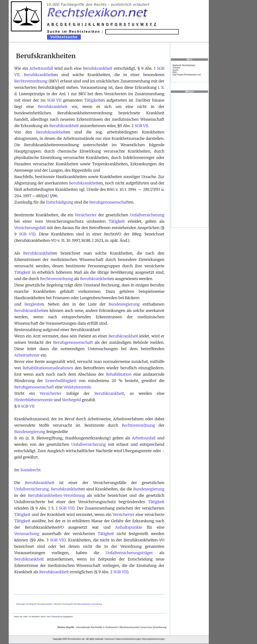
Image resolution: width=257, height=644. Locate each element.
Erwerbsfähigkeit (61, 381)
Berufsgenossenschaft (109, 202)
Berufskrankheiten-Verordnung (56, 495)
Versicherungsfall (30, 228)
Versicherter (86, 215)
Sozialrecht (30, 470)
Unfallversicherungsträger (129, 553)
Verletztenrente (77, 387)
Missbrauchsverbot (130, 627)
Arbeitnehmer (27, 355)
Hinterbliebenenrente (34, 400)
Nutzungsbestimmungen (153, 639)
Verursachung (27, 534)
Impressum (110, 639)
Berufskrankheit (98, 68)
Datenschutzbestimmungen (128, 639)
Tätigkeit (92, 100)
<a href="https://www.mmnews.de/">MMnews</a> (189, 160)
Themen (176, 68)
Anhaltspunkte (129, 527)
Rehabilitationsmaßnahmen (48, 368)
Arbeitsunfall (41, 68)
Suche (175, 70)
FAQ (175, 72)
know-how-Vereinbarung (154, 627)
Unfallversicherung (147, 215)
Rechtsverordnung (31, 81)
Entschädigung (60, 202)
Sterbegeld (71, 400)
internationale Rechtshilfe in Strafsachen (97, 627)
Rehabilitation (119, 374)
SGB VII (54, 100)
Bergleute (33, 304)
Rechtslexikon (74, 639)
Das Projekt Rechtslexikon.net (187, 75)
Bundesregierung (124, 304)
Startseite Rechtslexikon (184, 65)
